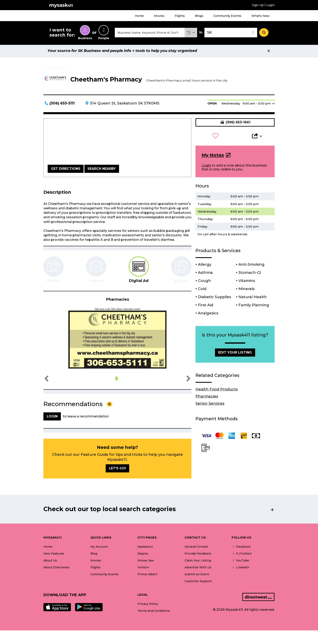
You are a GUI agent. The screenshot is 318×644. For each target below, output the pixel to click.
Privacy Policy (148, 605)
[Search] (264, 33)
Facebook (241, 548)
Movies (159, 16)
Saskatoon (145, 548)
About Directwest (56, 569)
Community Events (227, 16)
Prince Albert (147, 575)
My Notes (213, 156)
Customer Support (198, 582)
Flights (180, 16)
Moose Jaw (146, 562)
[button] (191, 33)
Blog (94, 555)
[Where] (231, 33)
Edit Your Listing (235, 353)
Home (139, 16)
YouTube (240, 562)
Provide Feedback (198, 555)
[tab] (139, 271)
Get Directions (66, 170)
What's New (261, 16)
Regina (143, 555)
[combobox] (150, 33)
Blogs (199, 16)
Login (206, 167)
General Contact (196, 548)
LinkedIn (240, 569)
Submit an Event (197, 575)
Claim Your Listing (198, 562)
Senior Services (210, 405)
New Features (54, 555)
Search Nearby (102, 170)
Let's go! (117, 469)
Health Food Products (217, 390)
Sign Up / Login (263, 5)
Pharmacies (207, 398)
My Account (99, 548)
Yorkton (143, 569)
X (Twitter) (242, 555)
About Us (50, 562)
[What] (150, 33)
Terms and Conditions (154, 612)
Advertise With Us (198, 569)
